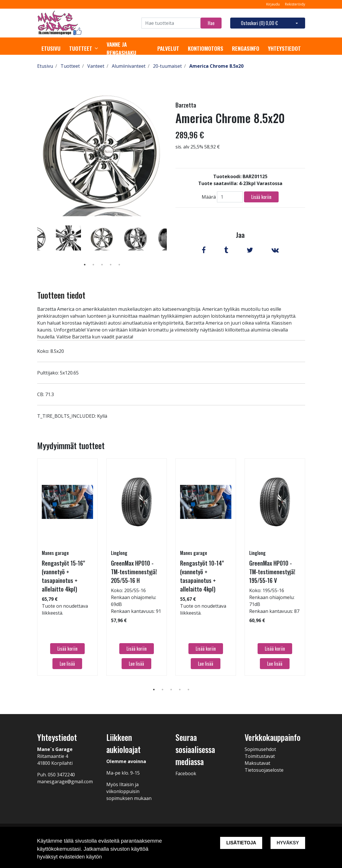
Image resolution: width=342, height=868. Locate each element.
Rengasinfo (246, 48)
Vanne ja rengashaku (121, 49)
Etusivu (51, 48)
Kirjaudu (273, 4)
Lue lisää (67, 664)
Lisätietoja (241, 843)
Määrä (209, 197)
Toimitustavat (260, 756)
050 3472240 (61, 775)
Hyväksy (288, 843)
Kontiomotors (206, 48)
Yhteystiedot (284, 48)
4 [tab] (111, 265)
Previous (33, 246)
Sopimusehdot (260, 749)
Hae (211, 23)
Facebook (186, 773)
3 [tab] (102, 265)
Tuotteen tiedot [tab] (61, 295)
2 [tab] (93, 265)
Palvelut (168, 48)
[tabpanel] (102, 238)
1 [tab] (85, 265)
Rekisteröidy (295, 4)
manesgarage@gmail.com (65, 782)
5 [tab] (119, 265)
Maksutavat (257, 763)
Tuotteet (81, 48)
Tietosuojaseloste (264, 770)
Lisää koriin (261, 197)
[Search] (171, 23)
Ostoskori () (259, 23)
